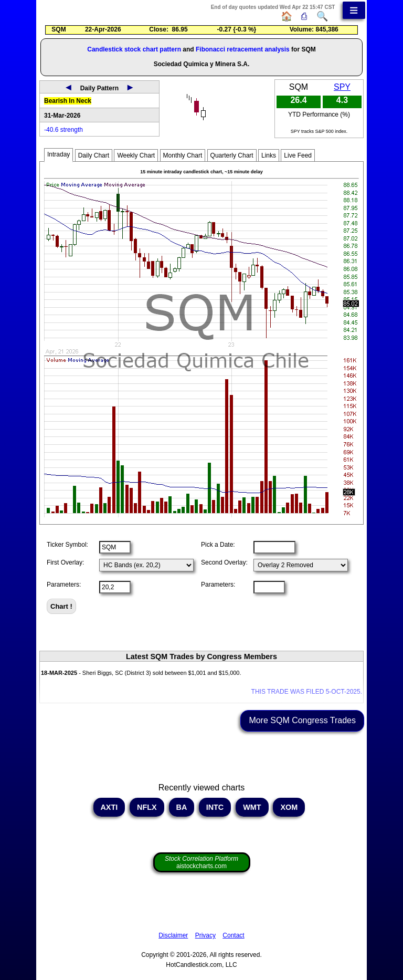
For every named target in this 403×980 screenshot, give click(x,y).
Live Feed (298, 155)
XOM (289, 807)
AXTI (109, 807)
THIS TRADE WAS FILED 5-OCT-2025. (307, 692)
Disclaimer (173, 935)
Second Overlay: (224, 562)
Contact (233, 935)
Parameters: (64, 585)
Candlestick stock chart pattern (134, 49)
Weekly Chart (136, 155)
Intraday (59, 154)
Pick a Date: (218, 545)
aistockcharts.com (201, 862)
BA (182, 807)
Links (269, 155)
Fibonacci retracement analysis (243, 49)
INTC (215, 807)
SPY (342, 87)
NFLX (147, 807)
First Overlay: (65, 562)
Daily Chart (94, 155)
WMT (252, 807)
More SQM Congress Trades (302, 720)
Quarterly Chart (232, 155)
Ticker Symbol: (67, 545)
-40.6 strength (63, 130)
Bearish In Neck (68, 101)
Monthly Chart (183, 155)
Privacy (205, 935)
